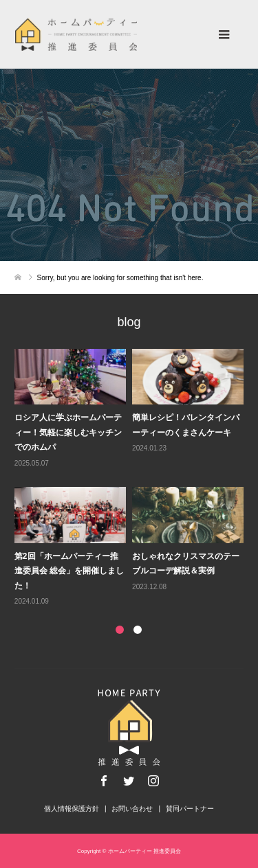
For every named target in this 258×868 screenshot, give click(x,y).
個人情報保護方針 (72, 809)
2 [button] (138, 630)
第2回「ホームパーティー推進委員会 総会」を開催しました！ (69, 571)
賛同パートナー (190, 809)
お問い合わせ (132, 809)
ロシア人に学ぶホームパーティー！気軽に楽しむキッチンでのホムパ (68, 432)
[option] (132, 479)
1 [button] (120, 630)
